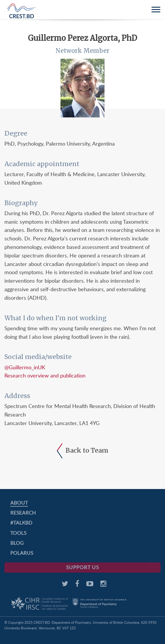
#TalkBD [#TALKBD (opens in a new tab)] (21, 523)
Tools (18, 533)
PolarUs (22, 553)
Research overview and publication (45, 375)
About (19, 503)
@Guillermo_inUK (25, 367)
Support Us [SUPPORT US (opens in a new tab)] (82, 567)
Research (23, 513)
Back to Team (82, 450)
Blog (17, 543)
